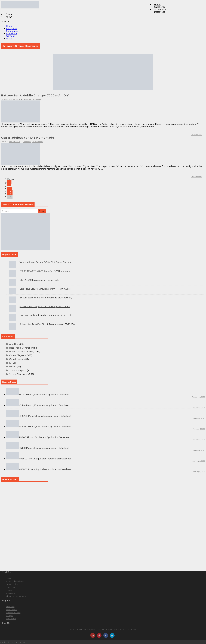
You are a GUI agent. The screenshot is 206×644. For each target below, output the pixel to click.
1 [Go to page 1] (9, 184)
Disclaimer (11, 587)
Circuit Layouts (17, 359)
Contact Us (11, 593)
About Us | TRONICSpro (16, 596)
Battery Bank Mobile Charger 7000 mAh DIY (35, 95)
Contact (10, 36)
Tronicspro (27, 100)
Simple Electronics (19, 374)
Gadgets (10, 616)
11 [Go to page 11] (10, 189)
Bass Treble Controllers (21, 348)
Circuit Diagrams (18, 355)
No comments (38, 142)
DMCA (9, 590)
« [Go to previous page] (9, 182)
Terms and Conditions (15, 581)
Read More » (197, 177)
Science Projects (18, 370)
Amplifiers (14, 344)
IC (10, 363)
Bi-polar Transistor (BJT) (22, 352)
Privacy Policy (12, 584)
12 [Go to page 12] (10, 192)
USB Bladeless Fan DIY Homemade (28, 138)
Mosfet (13, 367)
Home (9, 26)
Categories (12, 29)
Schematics (12, 31)
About (9, 17)
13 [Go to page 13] (10, 194)
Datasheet (160, 12)
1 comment (37, 100)
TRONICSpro (21, 642)
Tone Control (12, 610)
